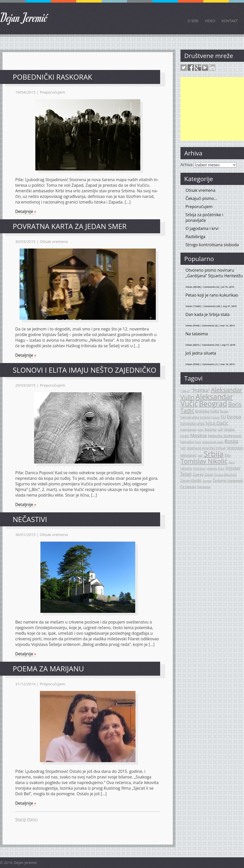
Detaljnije (26, 211)
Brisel (224, 411)
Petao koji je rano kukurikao (212, 295)
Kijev (201, 430)
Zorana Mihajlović (225, 475)
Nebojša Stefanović (225, 436)
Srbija (214, 454)
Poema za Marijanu (48, 669)
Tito (228, 455)
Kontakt (230, 21)
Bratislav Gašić (207, 411)
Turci (231, 462)
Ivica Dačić (217, 423)
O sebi (193, 21)
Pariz (198, 442)
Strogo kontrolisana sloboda (212, 245)
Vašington (199, 469)
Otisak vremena (54, 241)
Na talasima (197, 334)
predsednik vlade (213, 442)
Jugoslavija (188, 429)
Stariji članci (26, 819)
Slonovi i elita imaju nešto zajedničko (85, 370)
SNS (200, 456)
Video (210, 21)
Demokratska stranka (195, 417)
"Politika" (201, 390)
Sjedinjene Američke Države (206, 448)
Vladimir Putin (216, 469)
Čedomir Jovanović (228, 480)
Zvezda (207, 481)
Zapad (209, 474)
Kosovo (211, 429)
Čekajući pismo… (201, 198)
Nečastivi (30, 519)
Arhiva (186, 165)
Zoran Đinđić (191, 480)
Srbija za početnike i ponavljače (204, 218)
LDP (221, 429)
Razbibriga (195, 237)
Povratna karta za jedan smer (70, 226)
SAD (183, 448)
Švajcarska (204, 487)
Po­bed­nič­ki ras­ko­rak (52, 77)
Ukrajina (186, 468)
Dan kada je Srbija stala (208, 314)
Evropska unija (193, 423)
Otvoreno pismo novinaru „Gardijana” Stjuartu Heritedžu (214, 273)
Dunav (216, 417)
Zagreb (198, 474)
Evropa (234, 417)
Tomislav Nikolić (204, 461)
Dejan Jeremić (24, 17)
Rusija (231, 441)
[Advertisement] (212, 109)
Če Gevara (188, 487)
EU (223, 417)
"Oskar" (185, 391)
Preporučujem (53, 92)
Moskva (199, 435)
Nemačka (187, 442)
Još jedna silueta (201, 353)
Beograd (213, 403)
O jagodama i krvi (202, 228)
